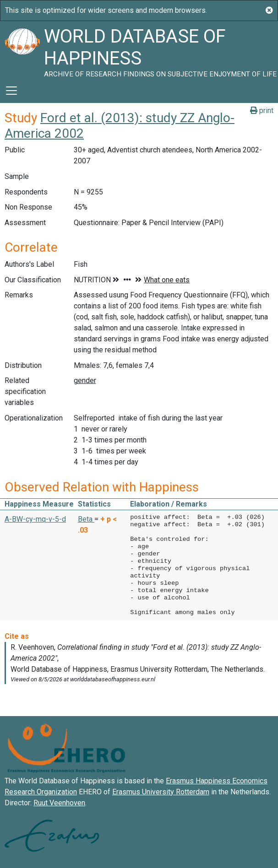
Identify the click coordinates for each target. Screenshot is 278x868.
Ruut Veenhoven (59, 803)
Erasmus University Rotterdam (161, 792)
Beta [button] (86, 519)
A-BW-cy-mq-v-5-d (35, 519)
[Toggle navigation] (11, 91)
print (262, 111)
